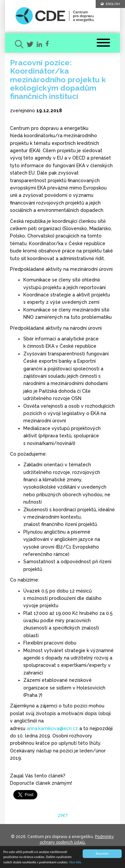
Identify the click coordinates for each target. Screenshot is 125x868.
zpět (62, 816)
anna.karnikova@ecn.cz (52, 728)
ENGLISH (110, 4)
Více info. (75, 862)
